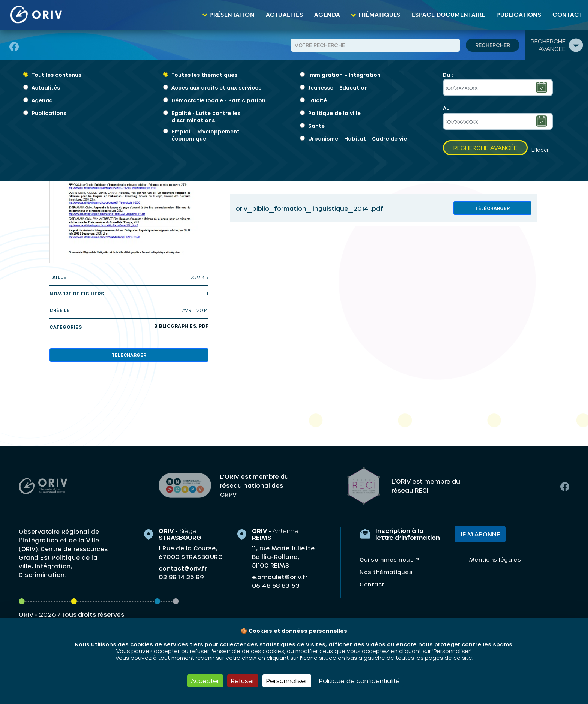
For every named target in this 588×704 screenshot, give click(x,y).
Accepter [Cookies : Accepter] (205, 681)
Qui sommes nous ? (389, 557)
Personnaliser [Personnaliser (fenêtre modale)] (287, 681)
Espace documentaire (448, 15)
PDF (204, 326)
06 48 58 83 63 (276, 583)
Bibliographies (175, 326)
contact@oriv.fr (183, 565)
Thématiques (379, 15)
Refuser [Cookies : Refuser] (243, 681)
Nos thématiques (386, 569)
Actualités (284, 15)
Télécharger (129, 355)
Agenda (327, 15)
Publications (519, 15)
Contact (567, 15)
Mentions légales (495, 557)
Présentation (232, 15)
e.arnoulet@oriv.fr (280, 574)
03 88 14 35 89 (181, 574)
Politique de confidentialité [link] (359, 681)
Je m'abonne (480, 531)
